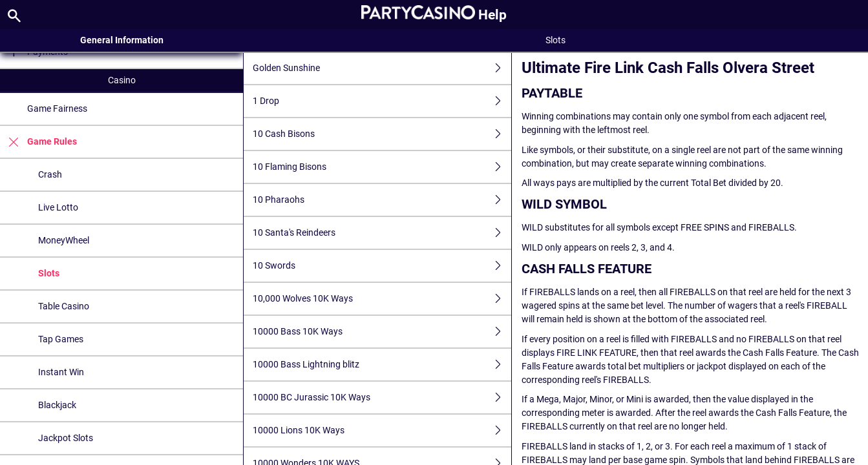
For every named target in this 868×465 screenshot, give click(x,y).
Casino (122, 80)
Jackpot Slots (66, 438)
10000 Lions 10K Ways (382, 430)
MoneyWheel (64, 240)
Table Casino (64, 306)
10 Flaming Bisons (382, 167)
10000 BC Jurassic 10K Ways (382, 398)
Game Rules (38, 142)
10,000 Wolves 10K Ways (382, 299)
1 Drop (382, 101)
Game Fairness (57, 108)
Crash (50, 174)
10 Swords (382, 266)
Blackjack (57, 405)
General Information (122, 40)
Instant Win (61, 372)
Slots (49, 273)
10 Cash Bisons (382, 134)
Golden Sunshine (382, 68)
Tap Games (61, 339)
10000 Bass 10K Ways (382, 332)
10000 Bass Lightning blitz (382, 365)
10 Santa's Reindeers (382, 233)
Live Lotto (58, 207)
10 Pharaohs (382, 200)
